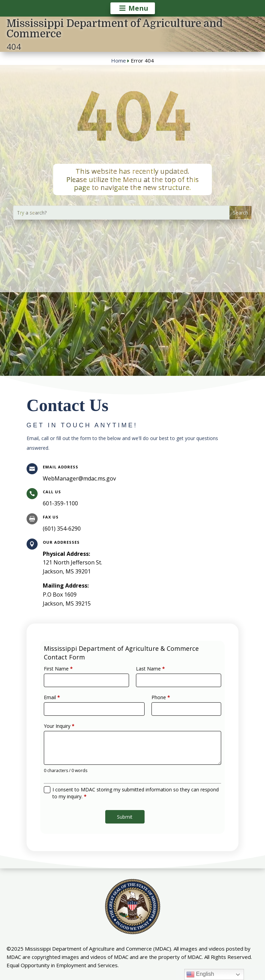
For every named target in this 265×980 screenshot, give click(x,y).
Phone (155, 705)
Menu (138, 8)
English (200, 974)
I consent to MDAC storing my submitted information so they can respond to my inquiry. (135, 782)
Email (68, 705)
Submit (126, 801)
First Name (73, 682)
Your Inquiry (74, 728)
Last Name (147, 682)
